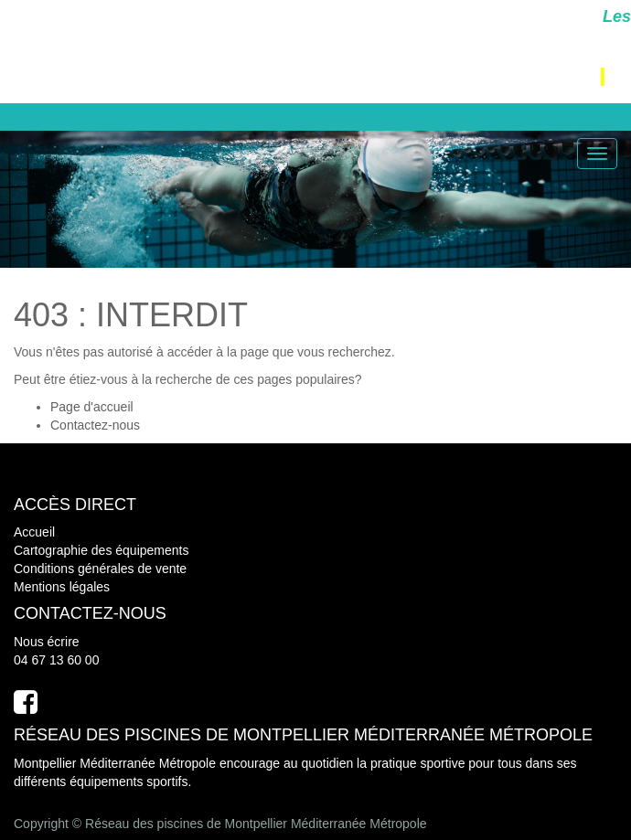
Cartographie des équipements (101, 550)
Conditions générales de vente (100, 569)
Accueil (34, 532)
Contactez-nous (95, 425)
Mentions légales (62, 587)
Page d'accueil (92, 407)
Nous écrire (47, 642)
